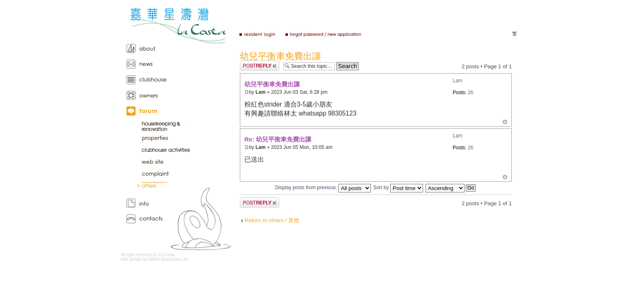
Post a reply (260, 66)
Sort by (398, 188)
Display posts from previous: (323, 188)
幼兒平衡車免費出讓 (281, 56)
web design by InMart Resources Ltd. (155, 259)
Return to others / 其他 (272, 220)
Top (505, 122)
